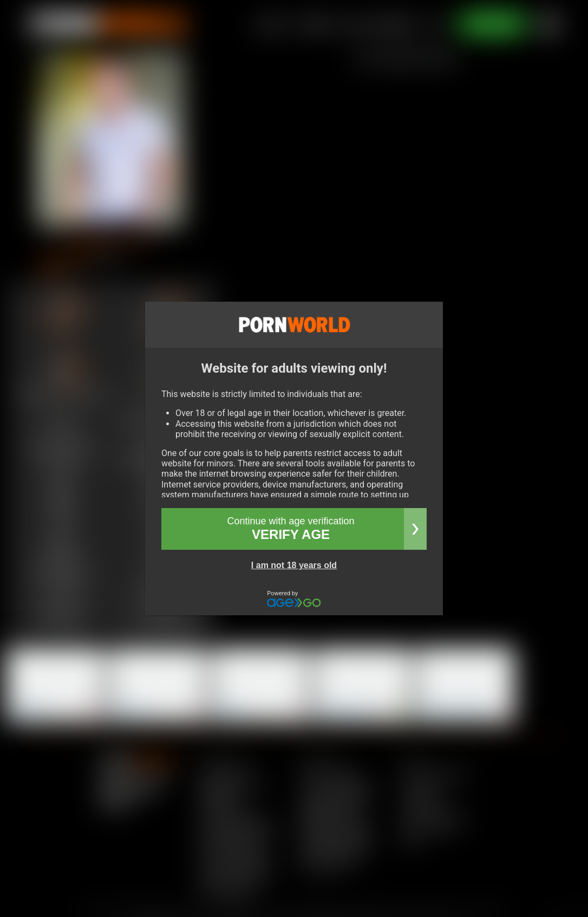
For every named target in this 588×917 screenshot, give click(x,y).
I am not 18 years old (294, 565)
